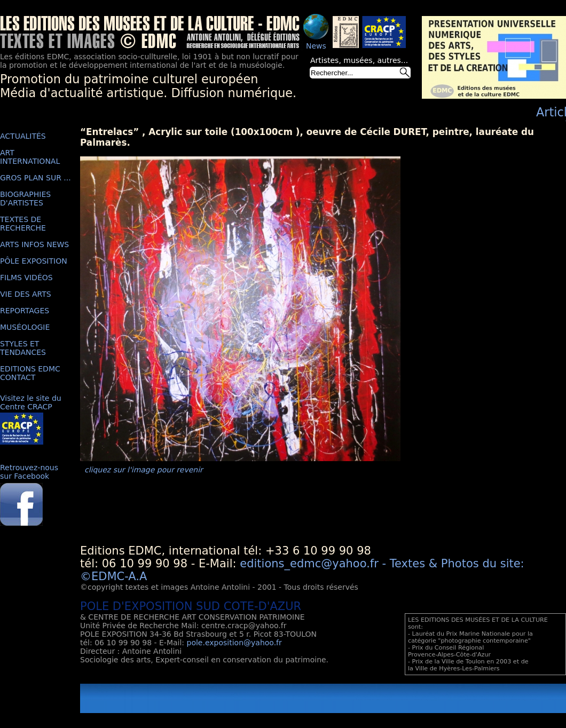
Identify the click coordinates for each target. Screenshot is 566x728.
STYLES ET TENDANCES (23, 348)
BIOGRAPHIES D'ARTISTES (25, 199)
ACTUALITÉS (23, 136)
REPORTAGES (25, 311)
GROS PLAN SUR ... (36, 178)
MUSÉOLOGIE (25, 327)
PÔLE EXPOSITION (34, 261)
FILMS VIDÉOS (26, 278)
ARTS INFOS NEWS (34, 244)
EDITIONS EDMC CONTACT (30, 373)
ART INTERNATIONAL (30, 157)
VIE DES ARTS (26, 294)
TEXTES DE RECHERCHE (23, 224)
